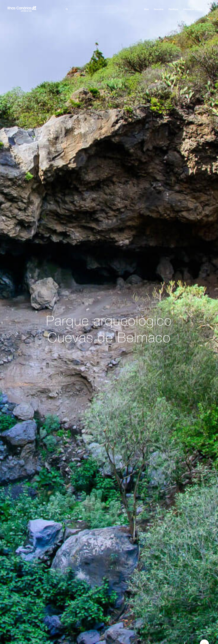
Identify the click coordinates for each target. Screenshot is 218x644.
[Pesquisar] (91, 9)
